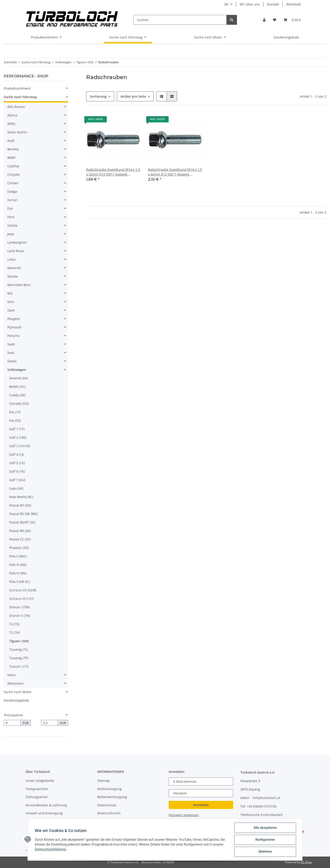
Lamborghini (17, 242)
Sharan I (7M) (19, 607)
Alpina (12, 115)
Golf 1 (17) (17, 429)
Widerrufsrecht (109, 813)
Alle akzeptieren (265, 828)
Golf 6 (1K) (17, 471)
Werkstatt (294, 4)
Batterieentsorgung (112, 797)
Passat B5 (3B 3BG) (23, 514)
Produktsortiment (17, 88)
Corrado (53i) (19, 404)
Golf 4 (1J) (16, 454)
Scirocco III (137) (21, 599)
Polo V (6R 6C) (19, 582)
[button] (264, 20)
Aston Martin (17, 132)
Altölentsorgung (109, 789)
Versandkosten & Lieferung (46, 805)
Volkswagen (17, 370)
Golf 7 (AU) (17, 480)
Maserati (14, 268)
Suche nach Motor (18, 692)
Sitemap (103, 781)
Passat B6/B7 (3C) (22, 522)
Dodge (12, 192)
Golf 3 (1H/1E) (19, 446)
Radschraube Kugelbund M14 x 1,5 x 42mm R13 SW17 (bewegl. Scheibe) (175, 172)
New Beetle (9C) (21, 497)
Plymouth (15, 327)
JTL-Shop (306, 862)
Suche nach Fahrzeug (20, 97)
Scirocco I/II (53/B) (23, 590)
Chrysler (14, 175)
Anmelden (201, 805)
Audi (11, 141)
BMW (11, 158)
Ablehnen (265, 852)
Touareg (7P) (19, 658)
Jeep (11, 234)
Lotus (11, 259)
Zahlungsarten (37, 797)
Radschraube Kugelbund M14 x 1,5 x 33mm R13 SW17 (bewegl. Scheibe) (113, 172)
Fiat (10, 208)
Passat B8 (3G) (20, 531)
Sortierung (98, 96)
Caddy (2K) (17, 395)
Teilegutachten (37, 789)
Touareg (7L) (19, 649)
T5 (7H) (14, 632)
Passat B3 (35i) (20, 505)
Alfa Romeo (16, 107)
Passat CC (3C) (20, 539)
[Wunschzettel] (275, 20)
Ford (11, 217)
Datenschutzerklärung (51, 849)
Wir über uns (250, 4)
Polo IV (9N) (18, 573)
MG (10, 293)
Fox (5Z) (15, 420)
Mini (11, 302)
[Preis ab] (12, 723)
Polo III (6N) (18, 565)
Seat (11, 353)
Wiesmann (15, 683)
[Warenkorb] (292, 20)
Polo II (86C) (18, 556)
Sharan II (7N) (20, 616)
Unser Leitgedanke (40, 781)
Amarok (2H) (18, 378)
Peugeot (14, 319)
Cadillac (13, 166)
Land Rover (16, 251)
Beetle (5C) (17, 387)
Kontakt (273, 4)
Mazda (12, 276)
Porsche (13, 336)
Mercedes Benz (19, 285)
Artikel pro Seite (133, 96)
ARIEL (12, 124)
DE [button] (226, 4)
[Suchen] (180, 20)
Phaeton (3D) (19, 548)
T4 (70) (14, 624)
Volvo (11, 675)
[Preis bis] (49, 723)
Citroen (13, 183)
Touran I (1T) (19, 666)
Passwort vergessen (184, 815)
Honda (12, 225)
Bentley (13, 149)
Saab (11, 344)
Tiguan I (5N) (19, 641)
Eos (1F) (15, 412)
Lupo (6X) (16, 488)
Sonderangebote (16, 700)
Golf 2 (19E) (18, 437)
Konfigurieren (265, 840)
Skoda (12, 361)
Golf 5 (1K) (17, 463)
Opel (11, 310)
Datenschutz (107, 805)
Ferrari (12, 200)
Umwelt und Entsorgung (44, 813)
